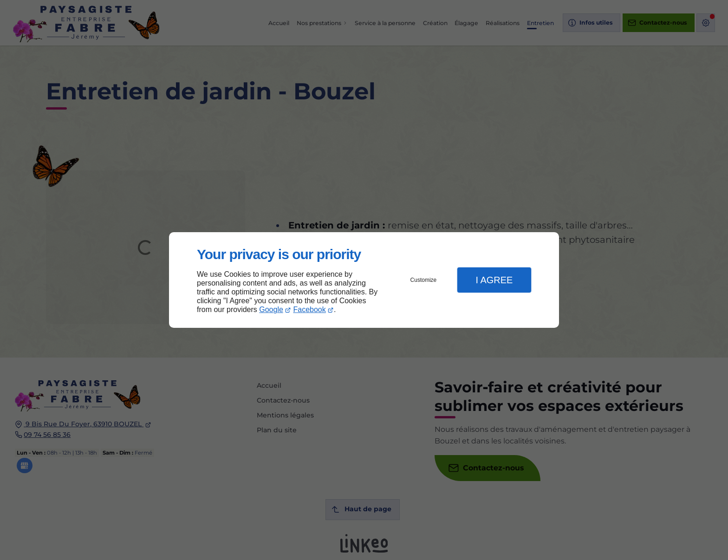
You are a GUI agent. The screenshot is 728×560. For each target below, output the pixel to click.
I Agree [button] (494, 280)
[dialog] (364, 280)
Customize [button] (424, 280)
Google (271, 309)
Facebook (310, 309)
